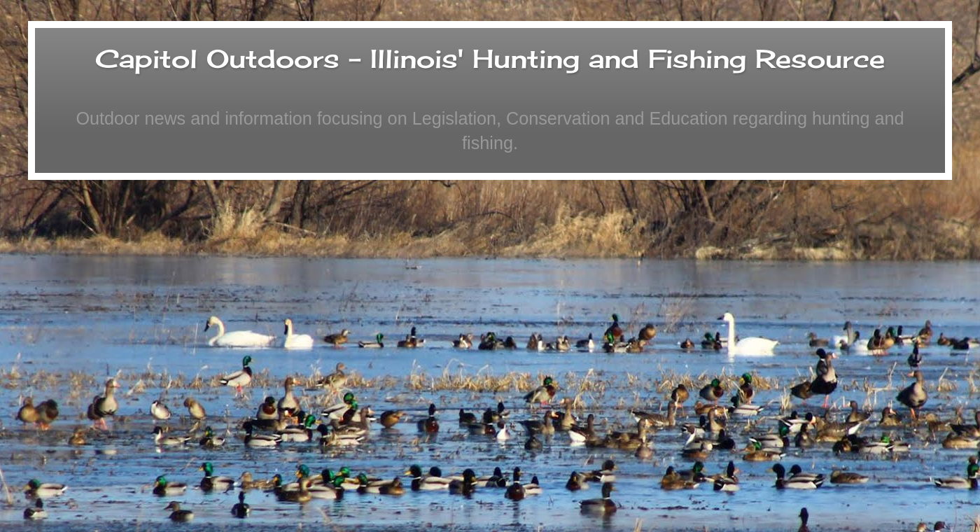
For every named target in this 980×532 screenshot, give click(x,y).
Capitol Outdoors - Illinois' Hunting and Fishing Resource (490, 59)
